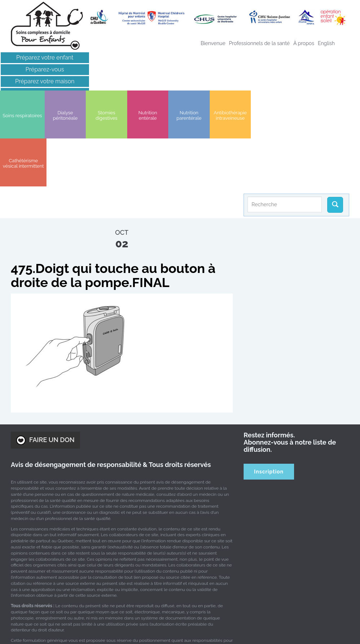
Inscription (269, 386)
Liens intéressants (41, 93)
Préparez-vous (41, 69)
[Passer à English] (326, 43)
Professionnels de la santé (259, 43)
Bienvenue (213, 43)
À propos (304, 43)
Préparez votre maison (41, 81)
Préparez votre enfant (42, 58)
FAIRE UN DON (45, 354)
